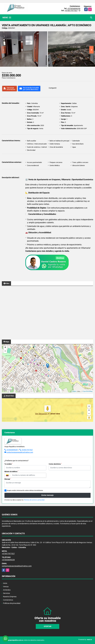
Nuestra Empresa (10, 597)
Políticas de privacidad (12, 603)
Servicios (6, 593)
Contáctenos (8, 600)
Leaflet (74, 391)
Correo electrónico (55, 464)
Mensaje (8, 479)
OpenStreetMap (88, 391)
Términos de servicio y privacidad (34, 500)
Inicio (5, 583)
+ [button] (5, 348)
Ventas (6, 587)
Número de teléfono (11, 471)
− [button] (5, 351)
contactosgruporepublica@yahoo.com (20, 452)
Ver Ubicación (41, 414)
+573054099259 (74, 9)
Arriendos (7, 590)
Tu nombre (8, 464)
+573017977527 (71, 10)
